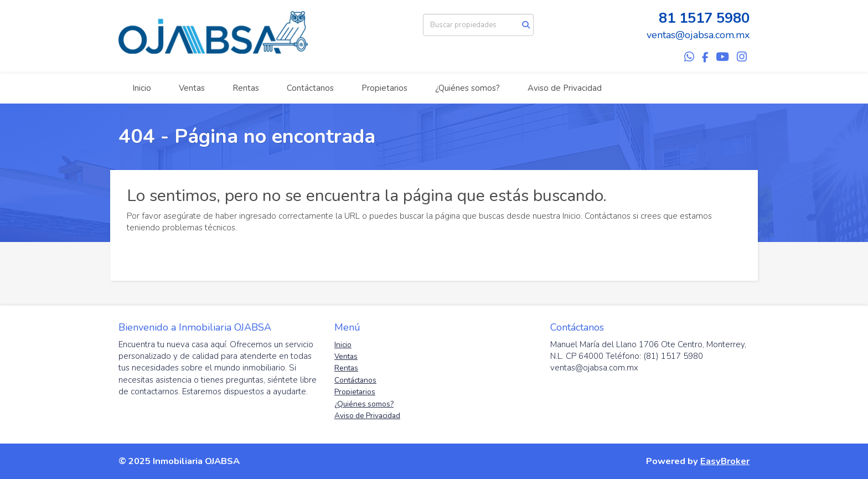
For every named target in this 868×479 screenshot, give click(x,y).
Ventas (192, 88)
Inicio (142, 88)
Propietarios (384, 88)
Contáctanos (310, 88)
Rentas (246, 88)
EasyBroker (725, 461)
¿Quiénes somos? (467, 88)
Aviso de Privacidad (565, 88)
